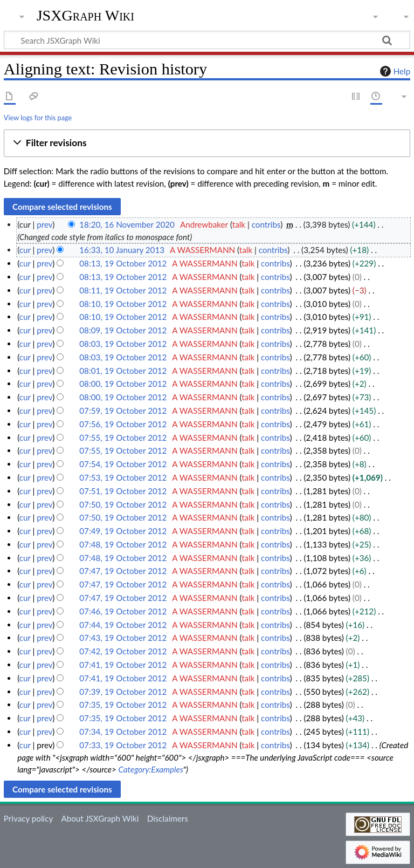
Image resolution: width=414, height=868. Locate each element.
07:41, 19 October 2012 (123, 665)
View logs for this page (38, 118)
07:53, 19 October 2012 (123, 477)
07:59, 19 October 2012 (123, 411)
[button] (207, 143)
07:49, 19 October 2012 (123, 531)
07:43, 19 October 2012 (123, 638)
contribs (266, 224)
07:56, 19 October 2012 (123, 424)
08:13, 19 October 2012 (123, 263)
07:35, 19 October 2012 (123, 705)
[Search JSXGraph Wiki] (207, 40)
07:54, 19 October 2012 (123, 464)
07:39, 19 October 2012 (123, 692)
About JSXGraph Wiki (100, 818)
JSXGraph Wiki (85, 16)
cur (25, 250)
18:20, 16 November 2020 (127, 224)
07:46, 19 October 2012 (123, 611)
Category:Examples (150, 769)
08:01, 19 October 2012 (123, 371)
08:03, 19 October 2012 (123, 344)
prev (44, 224)
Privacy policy (28, 818)
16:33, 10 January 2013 (122, 250)
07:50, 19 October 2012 (123, 504)
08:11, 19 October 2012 (123, 290)
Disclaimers (168, 818)
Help (394, 71)
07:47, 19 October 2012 (123, 571)
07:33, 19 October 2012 (123, 745)
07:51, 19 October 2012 (123, 491)
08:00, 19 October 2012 (123, 384)
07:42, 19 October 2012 (123, 651)
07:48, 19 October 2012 (123, 544)
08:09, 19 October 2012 (123, 330)
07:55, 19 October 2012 (123, 438)
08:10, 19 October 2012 (123, 304)
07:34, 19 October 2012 (123, 732)
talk (239, 224)
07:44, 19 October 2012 (123, 625)
